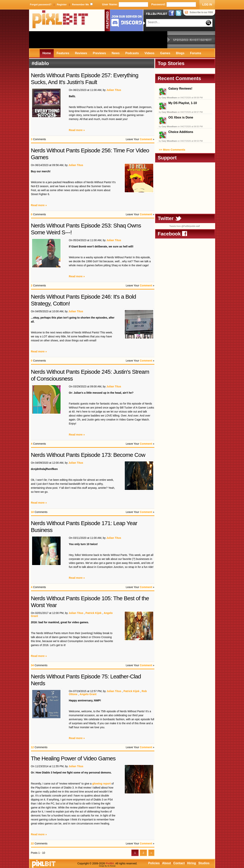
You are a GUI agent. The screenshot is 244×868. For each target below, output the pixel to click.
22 (32, 843)
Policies (154, 863)
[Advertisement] (98, 40)
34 (32, 665)
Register (62, 4)
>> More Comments (172, 150)
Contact (179, 863)
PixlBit (60, 20)
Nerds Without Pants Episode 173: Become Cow (88, 455)
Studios (204, 863)
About (167, 863)
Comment (146, 139)
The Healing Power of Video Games (73, 758)
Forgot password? (41, 4)
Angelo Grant (88, 694)
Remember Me (80, 4)
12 (32, 747)
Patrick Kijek (93, 613)
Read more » (77, 130)
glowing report (101, 784)
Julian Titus (114, 90)
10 (32, 512)
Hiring (192, 863)
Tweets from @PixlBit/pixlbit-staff (185, 226)
